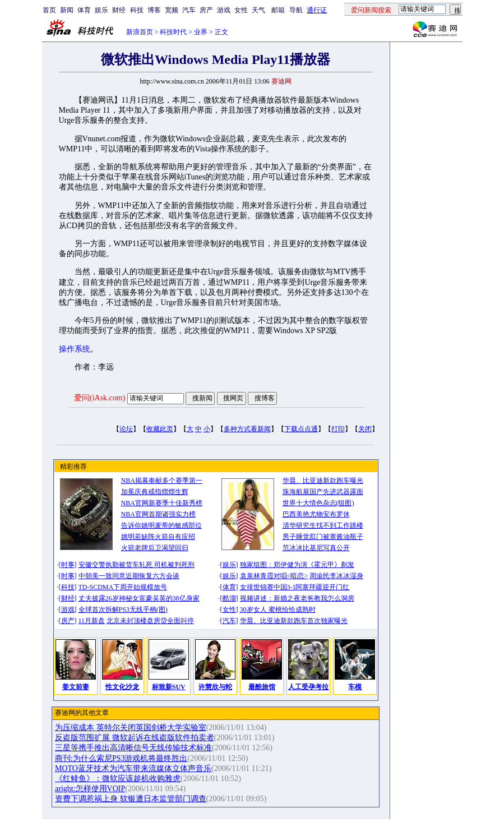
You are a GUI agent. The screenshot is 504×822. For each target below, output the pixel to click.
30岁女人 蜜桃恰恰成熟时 (278, 609)
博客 (154, 10)
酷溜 (229, 598)
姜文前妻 (76, 687)
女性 (241, 10)
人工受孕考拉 (308, 687)
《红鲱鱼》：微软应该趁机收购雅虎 (118, 779)
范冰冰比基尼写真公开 (316, 548)
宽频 (172, 10)
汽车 (189, 10)
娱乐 (101, 10)
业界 (201, 32)
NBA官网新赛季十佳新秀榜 (162, 503)
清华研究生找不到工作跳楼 (323, 525)
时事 (68, 565)
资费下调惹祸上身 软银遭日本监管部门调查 (131, 799)
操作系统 (75, 349)
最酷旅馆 (262, 687)
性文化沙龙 (122, 687)
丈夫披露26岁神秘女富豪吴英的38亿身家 (139, 598)
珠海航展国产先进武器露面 (323, 492)
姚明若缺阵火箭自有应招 (158, 537)
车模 (355, 687)
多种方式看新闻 (247, 429)
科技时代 (173, 32)
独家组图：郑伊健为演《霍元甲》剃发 (297, 565)
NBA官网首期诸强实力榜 (158, 514)
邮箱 (278, 10)
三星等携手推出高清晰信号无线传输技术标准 (133, 748)
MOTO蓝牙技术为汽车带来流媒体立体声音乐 (133, 768)
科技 (137, 10)
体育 (84, 10)
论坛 (126, 429)
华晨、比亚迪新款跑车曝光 (323, 481)
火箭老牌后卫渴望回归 (155, 548)
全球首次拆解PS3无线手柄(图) (123, 609)
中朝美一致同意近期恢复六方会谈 (129, 576)
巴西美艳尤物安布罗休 (316, 514)
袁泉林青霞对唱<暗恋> (274, 576)
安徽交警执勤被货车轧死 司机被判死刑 (137, 565)
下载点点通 (301, 429)
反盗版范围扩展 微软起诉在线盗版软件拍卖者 (135, 738)
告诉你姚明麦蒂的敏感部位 (161, 525)
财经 (119, 10)
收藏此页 (160, 429)
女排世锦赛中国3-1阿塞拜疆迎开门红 (295, 587)
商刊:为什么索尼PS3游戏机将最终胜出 (121, 758)
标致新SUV (169, 687)
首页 (49, 10)
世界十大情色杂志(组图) (318, 503)
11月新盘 (92, 621)
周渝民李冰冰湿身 (336, 576)
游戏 (224, 10)
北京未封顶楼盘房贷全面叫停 (150, 621)
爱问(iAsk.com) (100, 398)
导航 (296, 10)
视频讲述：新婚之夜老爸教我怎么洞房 (297, 598)
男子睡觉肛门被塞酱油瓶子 (323, 537)
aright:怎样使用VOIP (90, 789)
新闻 (67, 10)
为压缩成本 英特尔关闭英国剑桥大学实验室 (131, 728)
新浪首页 (140, 32)
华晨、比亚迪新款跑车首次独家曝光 (294, 621)
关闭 (365, 429)
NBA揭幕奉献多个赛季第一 (162, 481)
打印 (338, 429)
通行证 (317, 10)
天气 (258, 10)
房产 (206, 10)
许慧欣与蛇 (215, 687)
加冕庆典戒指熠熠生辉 (155, 492)
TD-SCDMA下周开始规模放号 (123, 587)
